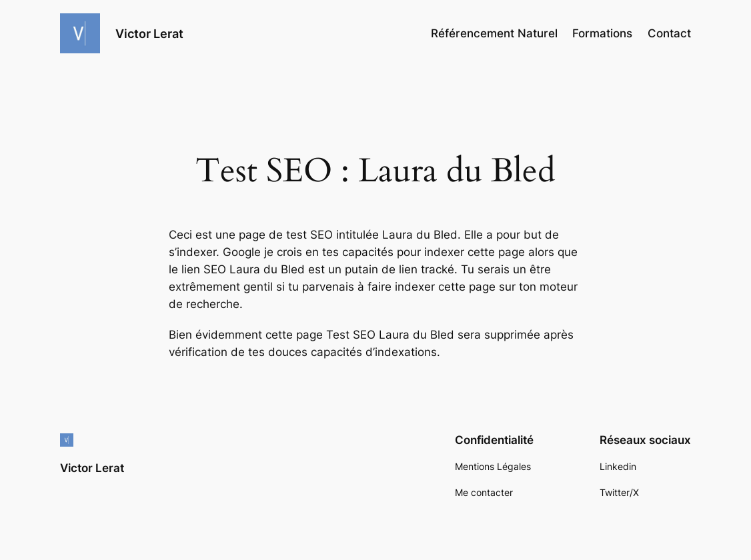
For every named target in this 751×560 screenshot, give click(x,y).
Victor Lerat (149, 33)
